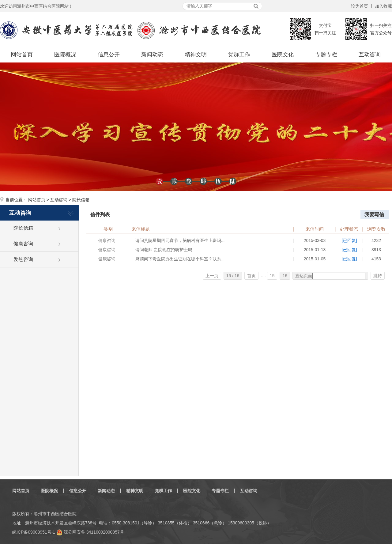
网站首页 (22, 55)
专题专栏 (326, 55)
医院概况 (65, 55)
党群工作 (239, 55)
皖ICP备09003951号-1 (34, 532)
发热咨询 (23, 259)
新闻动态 (152, 55)
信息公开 (109, 55)
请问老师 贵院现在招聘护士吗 (164, 250)
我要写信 (374, 215)
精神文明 (196, 55)
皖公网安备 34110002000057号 (90, 532)
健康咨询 (23, 244)
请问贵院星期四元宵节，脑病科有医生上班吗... (180, 240)
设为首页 (360, 6)
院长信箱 (23, 228)
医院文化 (283, 55)
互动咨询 (370, 55)
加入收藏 (383, 6)
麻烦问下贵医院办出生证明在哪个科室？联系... (180, 259)
